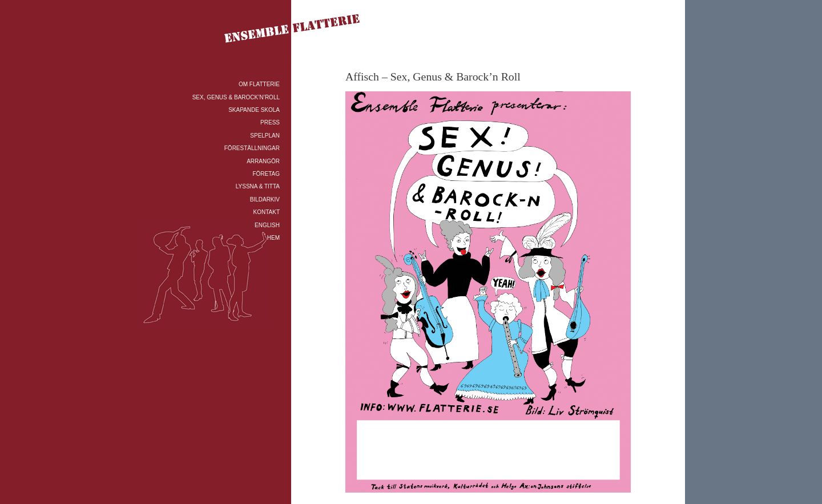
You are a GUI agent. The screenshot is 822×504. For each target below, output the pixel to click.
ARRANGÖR (263, 161)
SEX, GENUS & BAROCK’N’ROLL (236, 97)
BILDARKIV (265, 199)
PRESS (270, 122)
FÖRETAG (266, 174)
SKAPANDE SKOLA (254, 110)
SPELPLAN (265, 136)
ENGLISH (267, 225)
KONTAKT (267, 212)
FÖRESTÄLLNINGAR (252, 148)
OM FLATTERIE (259, 84)
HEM (273, 238)
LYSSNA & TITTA (258, 186)
